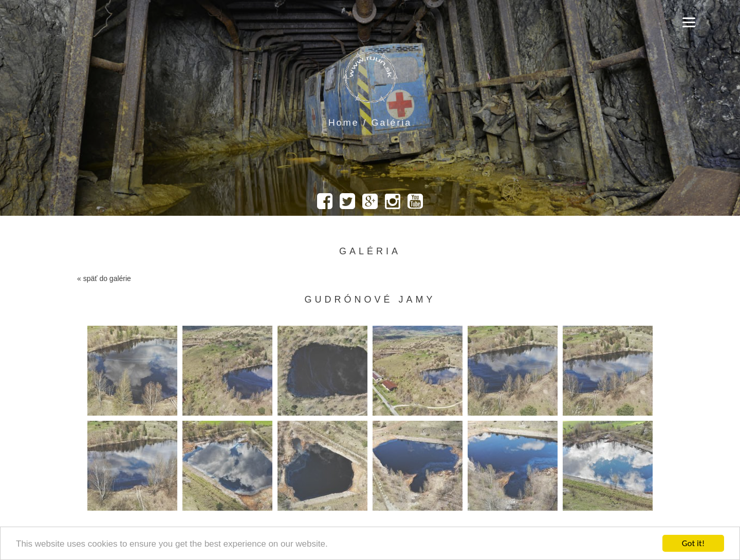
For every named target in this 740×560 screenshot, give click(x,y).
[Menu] (689, 22)
